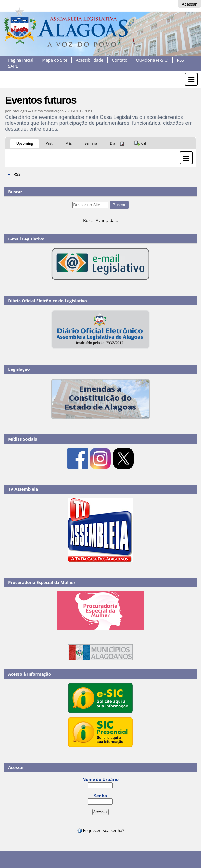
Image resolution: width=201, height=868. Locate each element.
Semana (91, 143)
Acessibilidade (90, 60)
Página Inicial (21, 60)
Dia (113, 143)
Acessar (189, 4)
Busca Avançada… (100, 220)
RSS (181, 60)
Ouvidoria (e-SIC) (152, 60)
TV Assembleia (23, 489)
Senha (100, 796)
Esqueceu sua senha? (101, 830)
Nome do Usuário (100, 779)
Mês (69, 143)
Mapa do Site (55, 60)
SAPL (13, 66)
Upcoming (25, 143)
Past (49, 143)
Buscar (15, 192)
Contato (120, 60)
